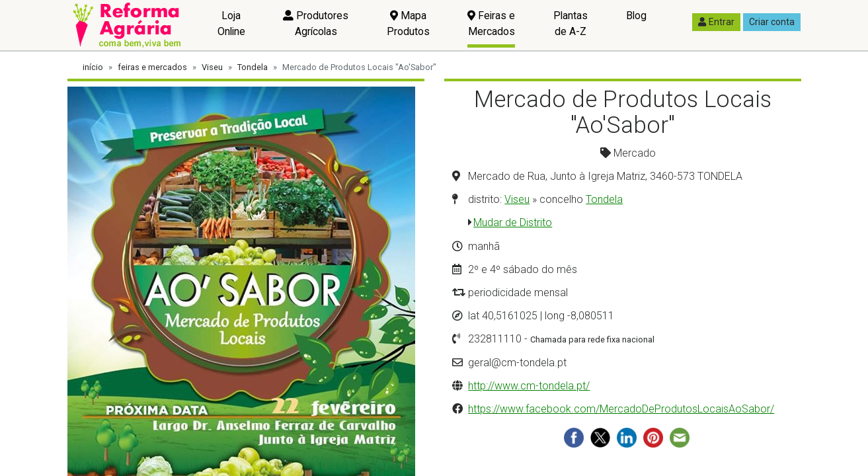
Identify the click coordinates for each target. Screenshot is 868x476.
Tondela (253, 67)
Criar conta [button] (772, 22)
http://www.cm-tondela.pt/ (529, 386)
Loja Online (231, 23)
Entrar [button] (716, 22)
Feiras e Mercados (491, 23)
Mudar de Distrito (513, 222)
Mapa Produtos (408, 23)
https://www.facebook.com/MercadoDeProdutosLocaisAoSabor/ (621, 409)
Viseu (212, 67)
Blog (636, 16)
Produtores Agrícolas (316, 23)
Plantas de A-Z (571, 23)
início (93, 67)
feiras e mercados (152, 67)
